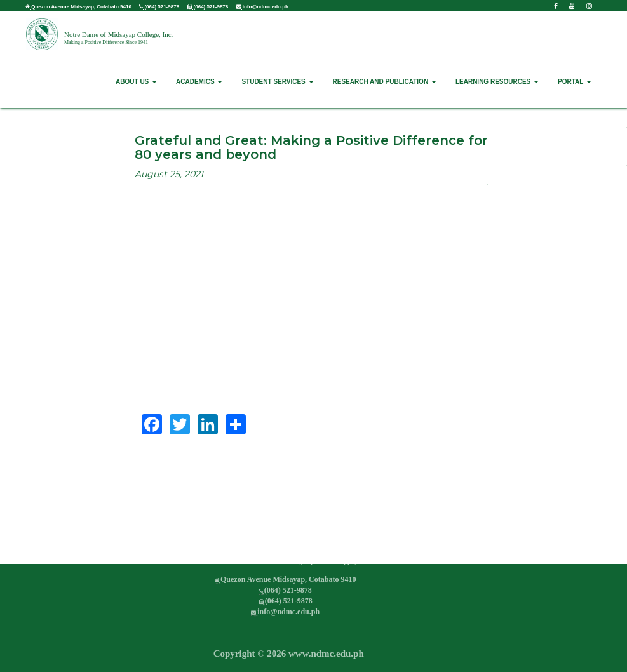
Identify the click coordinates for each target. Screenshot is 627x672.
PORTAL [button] (575, 82)
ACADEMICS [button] (199, 82)
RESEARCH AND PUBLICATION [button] (385, 82)
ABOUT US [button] (136, 82)
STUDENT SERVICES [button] (277, 82)
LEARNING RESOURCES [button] (497, 82)
